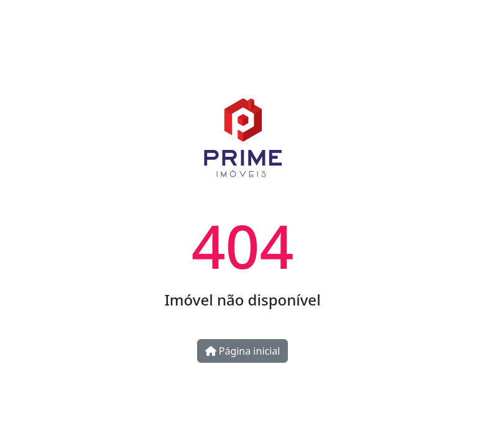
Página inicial (243, 351)
